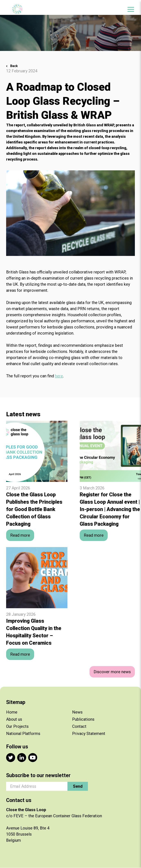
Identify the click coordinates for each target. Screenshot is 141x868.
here (59, 376)
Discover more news (112, 672)
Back (14, 66)
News (77, 712)
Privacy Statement (89, 734)
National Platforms (23, 734)
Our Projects (17, 726)
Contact (79, 726)
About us (14, 719)
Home (12, 712)
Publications (83, 719)
